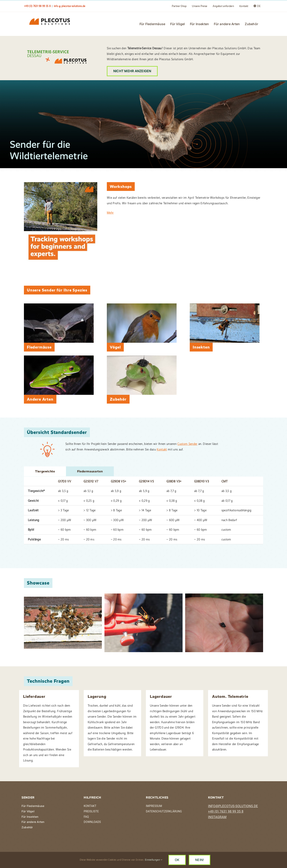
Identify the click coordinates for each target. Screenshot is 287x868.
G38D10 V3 (201, 481)
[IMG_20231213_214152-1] (142, 357)
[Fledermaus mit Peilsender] (59, 305)
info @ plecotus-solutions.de (70, 6)
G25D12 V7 (91, 481)
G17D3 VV (65, 481)
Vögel (115, 347)
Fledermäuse (39, 347)
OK (177, 860)
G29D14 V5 (146, 481)
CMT (225, 481)
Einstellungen (154, 860)
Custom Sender (187, 444)
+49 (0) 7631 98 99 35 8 (226, 812)
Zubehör (118, 399)
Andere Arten (40, 399)
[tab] (45, 472)
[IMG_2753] (225, 305)
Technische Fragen (48, 681)
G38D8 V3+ (174, 481)
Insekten (201, 347)
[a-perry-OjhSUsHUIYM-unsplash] (142, 305)
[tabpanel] (143, 511)
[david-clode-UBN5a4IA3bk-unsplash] (59, 357)
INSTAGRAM (217, 817)
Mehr (110, 213)
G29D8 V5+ (119, 481)
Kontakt (162, 450)
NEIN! (200, 860)
